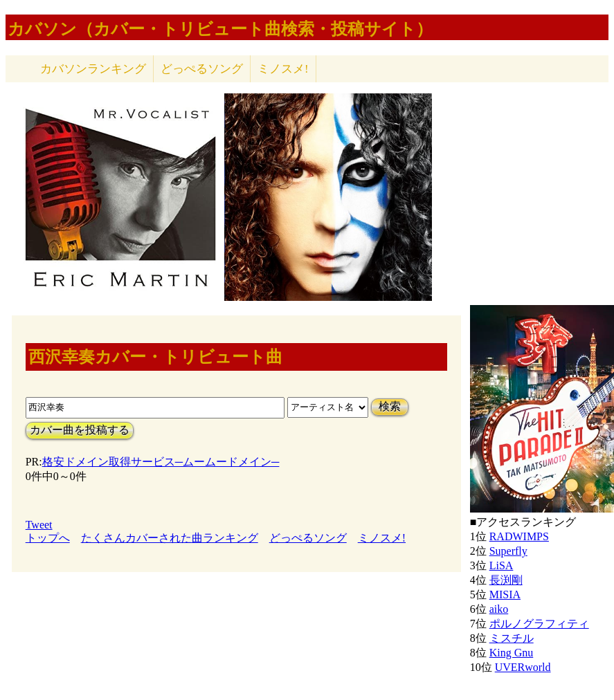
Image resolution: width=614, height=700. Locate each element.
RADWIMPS (519, 536)
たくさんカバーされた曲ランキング (170, 538)
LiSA (502, 565)
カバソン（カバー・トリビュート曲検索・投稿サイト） (220, 29)
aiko (499, 609)
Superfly (508, 551)
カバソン (93, 69)
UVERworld (523, 667)
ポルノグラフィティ (539, 624)
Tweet (39, 525)
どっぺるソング (202, 69)
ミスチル (512, 638)
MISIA (505, 595)
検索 (390, 406)
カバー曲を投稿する (80, 430)
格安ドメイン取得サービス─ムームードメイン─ (161, 462)
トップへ (48, 538)
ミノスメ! (283, 69)
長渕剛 (506, 580)
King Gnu (512, 653)
